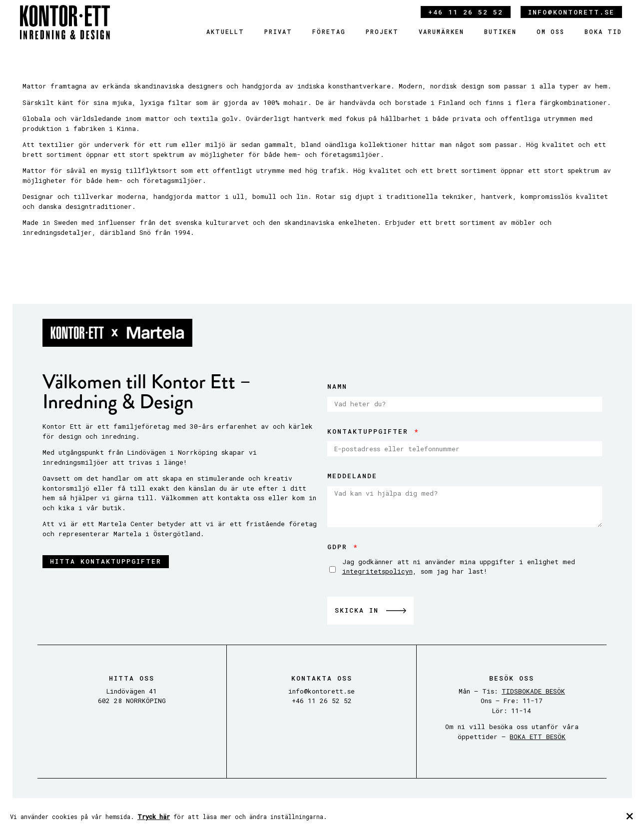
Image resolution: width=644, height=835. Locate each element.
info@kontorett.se (571, 12)
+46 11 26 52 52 (466, 12)
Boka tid (603, 31)
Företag (329, 31)
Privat (278, 31)
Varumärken (441, 31)
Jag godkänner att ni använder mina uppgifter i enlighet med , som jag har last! (459, 567)
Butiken (500, 31)
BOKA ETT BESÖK (538, 737)
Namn (337, 386)
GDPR (340, 547)
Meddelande (352, 476)
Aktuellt (225, 31)
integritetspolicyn (377, 571)
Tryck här (154, 817)
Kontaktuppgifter (370, 431)
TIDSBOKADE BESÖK (533, 691)
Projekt (382, 31)
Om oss (551, 31)
